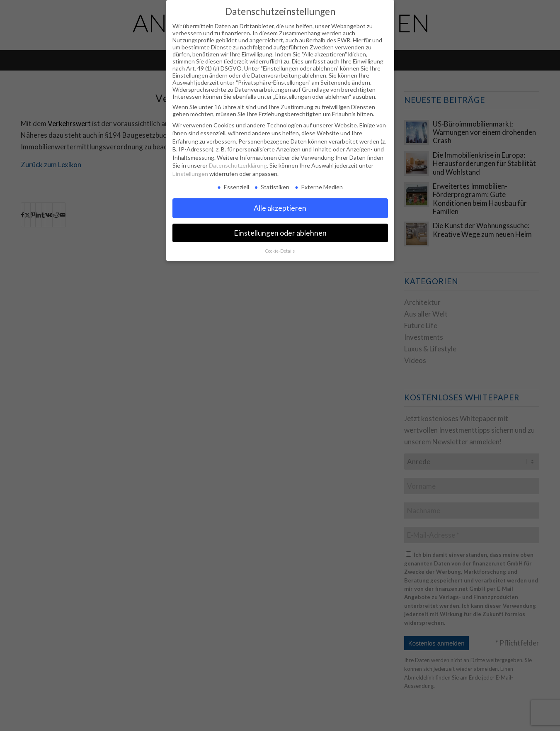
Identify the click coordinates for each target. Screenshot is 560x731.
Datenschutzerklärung (238, 165)
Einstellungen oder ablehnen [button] (280, 233)
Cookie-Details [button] (280, 251)
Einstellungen (190, 174)
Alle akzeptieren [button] (280, 208)
